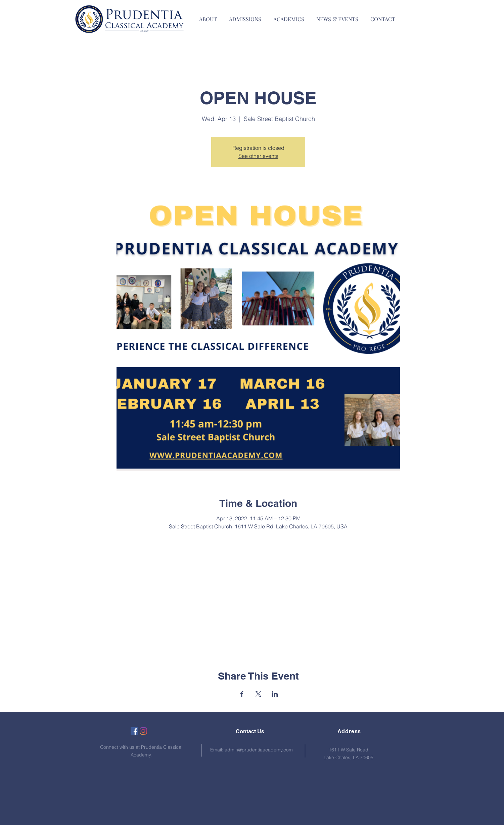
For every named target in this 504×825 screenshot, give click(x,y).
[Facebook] (134, 731)
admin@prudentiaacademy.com (259, 750)
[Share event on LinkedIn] (275, 694)
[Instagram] (143, 731)
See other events (258, 156)
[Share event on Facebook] (242, 694)
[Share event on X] (258, 694)
